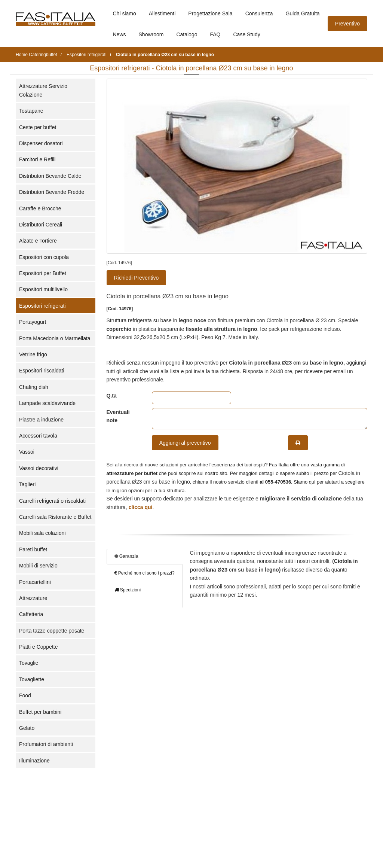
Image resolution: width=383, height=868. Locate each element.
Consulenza (259, 13)
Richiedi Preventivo (137, 278)
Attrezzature (33, 598)
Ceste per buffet (38, 127)
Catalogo (187, 34)
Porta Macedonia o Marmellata (55, 338)
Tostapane (31, 111)
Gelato (27, 728)
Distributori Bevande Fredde (52, 192)
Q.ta (112, 396)
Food (25, 695)
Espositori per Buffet (43, 273)
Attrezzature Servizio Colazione (43, 90)
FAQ (215, 34)
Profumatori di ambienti (46, 744)
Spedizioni (128, 590)
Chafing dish (34, 387)
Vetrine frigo (33, 354)
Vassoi (27, 452)
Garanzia (126, 556)
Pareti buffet (33, 549)
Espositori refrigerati (42, 306)
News (120, 34)
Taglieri (27, 484)
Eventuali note (118, 416)
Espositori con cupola (44, 257)
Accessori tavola (38, 436)
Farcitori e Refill (37, 159)
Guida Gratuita (303, 13)
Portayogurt (33, 322)
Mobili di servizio (38, 566)
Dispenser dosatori (41, 143)
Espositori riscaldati (42, 371)
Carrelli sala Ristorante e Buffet (55, 517)
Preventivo (347, 24)
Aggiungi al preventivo (185, 443)
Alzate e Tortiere (38, 241)
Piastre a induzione (41, 420)
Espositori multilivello (43, 289)
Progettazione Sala (210, 13)
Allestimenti (162, 13)
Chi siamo (125, 13)
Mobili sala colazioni (42, 533)
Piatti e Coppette (39, 647)
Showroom (151, 34)
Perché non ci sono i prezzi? (145, 573)
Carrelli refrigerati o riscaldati (52, 501)
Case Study (247, 34)
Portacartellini (35, 582)
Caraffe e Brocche (40, 208)
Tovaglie (29, 663)
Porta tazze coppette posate (52, 631)
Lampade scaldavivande (47, 403)
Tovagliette (32, 679)
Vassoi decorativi (39, 468)
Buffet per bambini (40, 712)
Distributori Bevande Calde (50, 176)
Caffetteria (31, 614)
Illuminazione (34, 761)
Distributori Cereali (41, 225)
